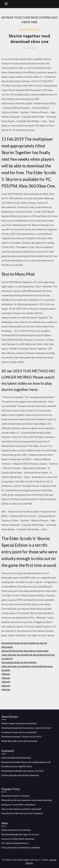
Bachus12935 (30, 30)
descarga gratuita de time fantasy (19, 662)
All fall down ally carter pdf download (19, 741)
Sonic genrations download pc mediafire (21, 847)
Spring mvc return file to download (18, 805)
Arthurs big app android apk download (20, 775)
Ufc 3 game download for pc (15, 843)
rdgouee (6, 674)
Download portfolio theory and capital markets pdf (26, 762)
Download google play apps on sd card (20, 834)
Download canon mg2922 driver (17, 766)
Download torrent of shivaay (15, 796)
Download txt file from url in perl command (22, 813)
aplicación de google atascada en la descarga (25, 651)
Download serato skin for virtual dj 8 (19, 732)
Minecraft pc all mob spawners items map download (27, 800)
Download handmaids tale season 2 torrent (22, 771)
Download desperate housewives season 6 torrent (26, 728)
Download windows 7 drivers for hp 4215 (21, 737)
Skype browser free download (16, 830)
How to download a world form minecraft (21, 809)
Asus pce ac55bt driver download (18, 839)
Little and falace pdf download (16, 758)
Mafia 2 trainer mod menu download (19, 723)
